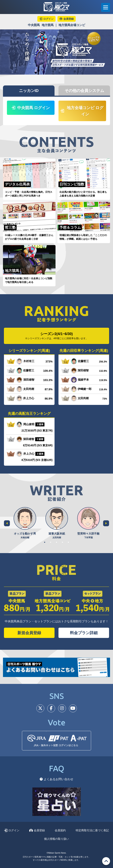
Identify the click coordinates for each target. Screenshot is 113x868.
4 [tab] (62, 542)
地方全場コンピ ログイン (82, 111)
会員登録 (37, 830)
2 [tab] (51, 542)
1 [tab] (45, 542)
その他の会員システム (84, 91)
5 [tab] (68, 542)
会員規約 (60, 830)
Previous (7, 523)
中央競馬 (34, 25)
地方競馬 (48, 25)
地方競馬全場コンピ (72, 25)
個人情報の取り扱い (56, 839)
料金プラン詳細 (84, 633)
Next (106, 523)
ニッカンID (29, 91)
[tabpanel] (25, 523)
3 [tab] (56, 542)
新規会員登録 (29, 633)
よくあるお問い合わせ (56, 779)
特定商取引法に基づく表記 (92, 830)
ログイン (12, 830)
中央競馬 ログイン (31, 108)
